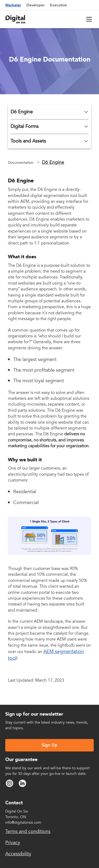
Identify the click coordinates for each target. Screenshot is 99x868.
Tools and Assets (28, 141)
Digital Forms (25, 127)
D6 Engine (22, 112)
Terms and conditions (28, 831)
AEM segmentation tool (46, 655)
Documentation (21, 163)
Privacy (13, 843)
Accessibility (18, 854)
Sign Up (49, 745)
